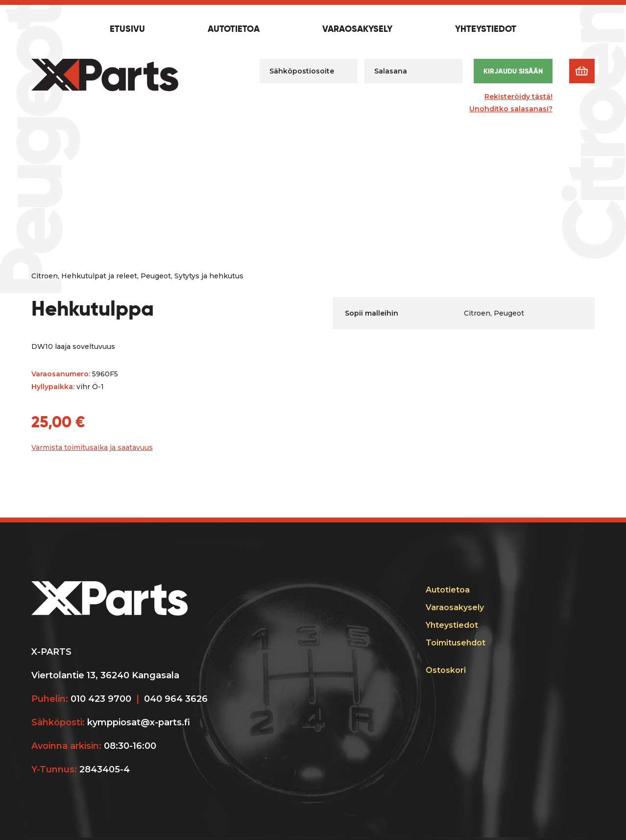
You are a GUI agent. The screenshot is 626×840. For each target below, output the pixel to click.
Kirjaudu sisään (513, 71)
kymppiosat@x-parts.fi (139, 722)
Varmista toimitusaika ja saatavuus (92, 447)
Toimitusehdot (456, 643)
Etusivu (127, 29)
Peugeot (156, 276)
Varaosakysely (357, 29)
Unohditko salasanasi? (511, 109)
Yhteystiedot (486, 29)
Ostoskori (446, 670)
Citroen (45, 276)
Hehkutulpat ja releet (99, 276)
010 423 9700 (101, 699)
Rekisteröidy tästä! (518, 97)
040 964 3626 (176, 699)
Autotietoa (234, 29)
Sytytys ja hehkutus (209, 276)
